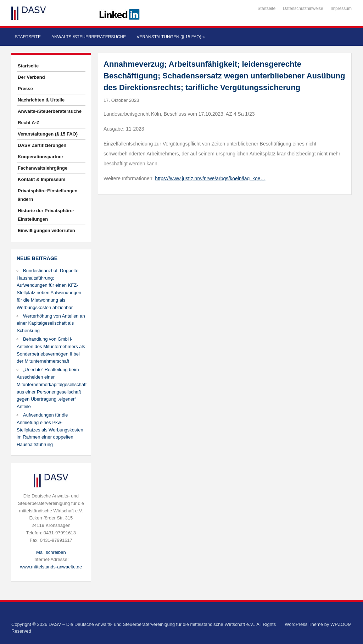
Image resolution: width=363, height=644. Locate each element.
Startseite (267, 9)
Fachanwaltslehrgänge (43, 168)
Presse (25, 89)
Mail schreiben (51, 552)
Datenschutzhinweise (303, 9)
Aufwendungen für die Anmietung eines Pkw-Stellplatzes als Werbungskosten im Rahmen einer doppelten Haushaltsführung (50, 430)
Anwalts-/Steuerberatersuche (89, 37)
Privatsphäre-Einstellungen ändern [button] (48, 195)
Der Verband (31, 77)
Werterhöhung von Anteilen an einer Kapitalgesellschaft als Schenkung (51, 323)
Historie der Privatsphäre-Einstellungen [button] (46, 215)
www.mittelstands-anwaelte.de (51, 567)
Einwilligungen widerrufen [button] (46, 230)
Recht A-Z (29, 123)
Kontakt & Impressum (41, 179)
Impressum (341, 9)
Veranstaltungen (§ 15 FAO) (171, 37)
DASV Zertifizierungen (42, 145)
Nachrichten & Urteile (41, 100)
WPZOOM (341, 624)
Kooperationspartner (41, 157)
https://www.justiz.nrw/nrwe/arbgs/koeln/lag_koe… (210, 178)
